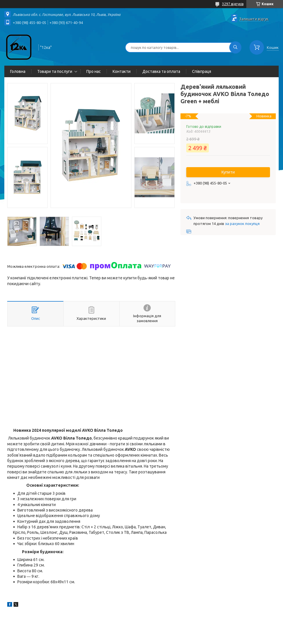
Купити (228, 172)
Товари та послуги (55, 71)
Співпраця (202, 71)
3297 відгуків (233, 4)
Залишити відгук (254, 19)
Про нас (94, 71)
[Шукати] (235, 47)
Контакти (122, 71)
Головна (18, 71)
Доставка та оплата (161, 71)
